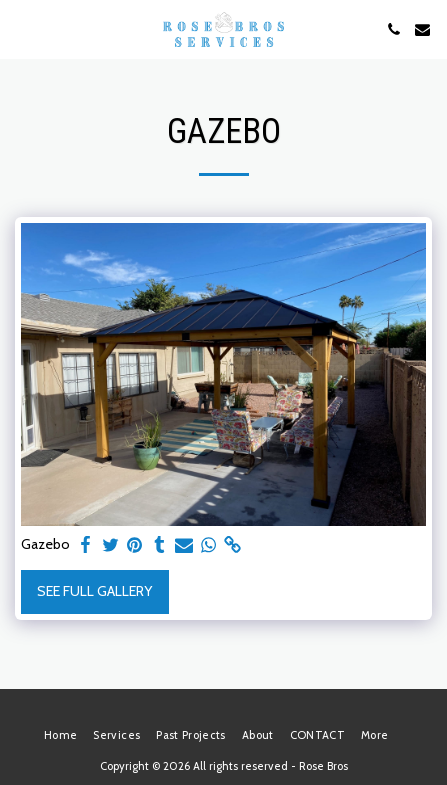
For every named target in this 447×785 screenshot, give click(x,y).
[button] (22, 29)
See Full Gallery (94, 591)
